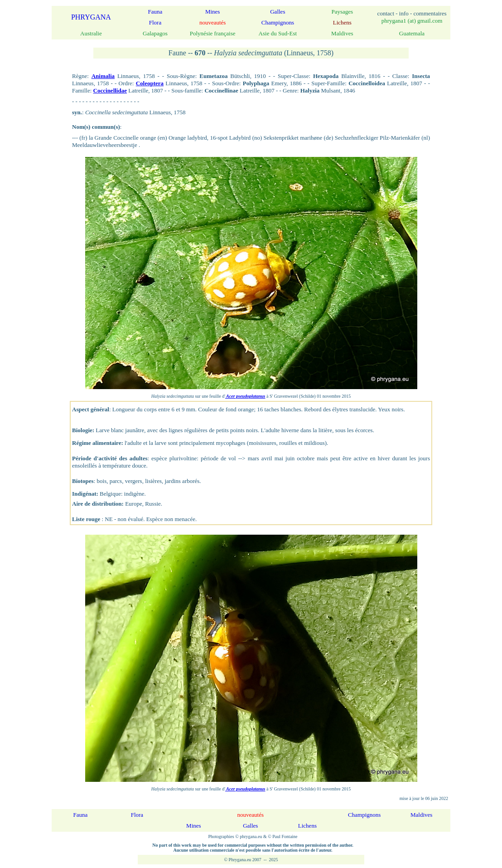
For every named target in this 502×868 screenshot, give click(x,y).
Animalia (103, 76)
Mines (213, 12)
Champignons (278, 22)
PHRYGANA (91, 17)
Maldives (421, 815)
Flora (155, 22)
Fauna (155, 12)
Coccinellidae (110, 90)
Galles (278, 12)
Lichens (307, 826)
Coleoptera (150, 83)
